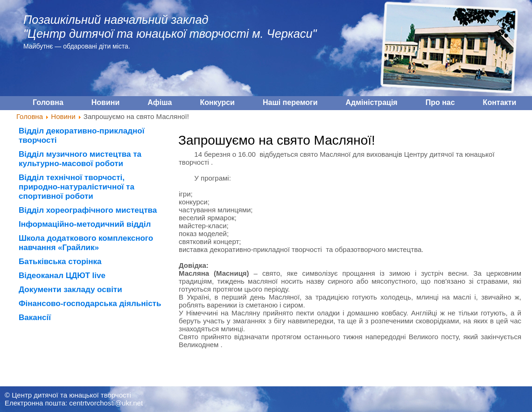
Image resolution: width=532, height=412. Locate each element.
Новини (63, 116)
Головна (30, 116)
